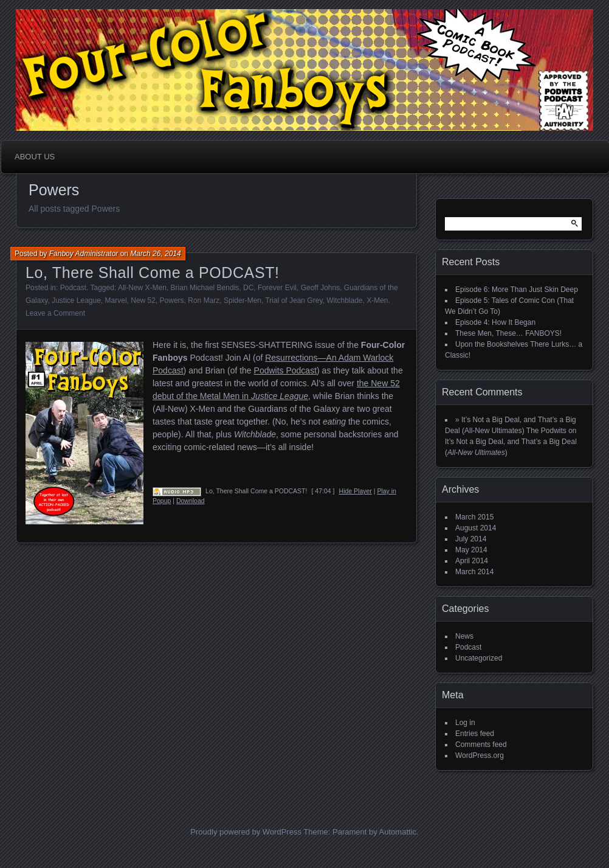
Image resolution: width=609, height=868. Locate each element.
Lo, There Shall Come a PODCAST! (153, 273)
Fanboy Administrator (84, 254)
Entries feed (475, 734)
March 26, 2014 (155, 254)
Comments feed (481, 745)
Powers (172, 300)
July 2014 (471, 539)
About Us (35, 157)
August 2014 (476, 528)
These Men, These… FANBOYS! (508, 333)
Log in (465, 723)
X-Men (377, 300)
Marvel (116, 300)
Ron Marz (204, 300)
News (464, 636)
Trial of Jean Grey (294, 300)
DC (248, 288)
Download (191, 501)
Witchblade (344, 300)
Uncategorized (479, 658)
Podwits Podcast (286, 370)
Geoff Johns (321, 288)
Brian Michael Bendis (205, 288)
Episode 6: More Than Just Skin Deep (517, 290)
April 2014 (472, 561)
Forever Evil (277, 288)
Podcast (73, 288)
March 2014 (474, 572)
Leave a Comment (55, 313)
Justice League (76, 300)
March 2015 (474, 517)
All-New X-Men (142, 288)
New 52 (143, 300)
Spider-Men (243, 300)
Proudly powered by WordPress (246, 832)
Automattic (398, 832)
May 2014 (471, 550)
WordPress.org (480, 755)
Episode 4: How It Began (495, 322)
